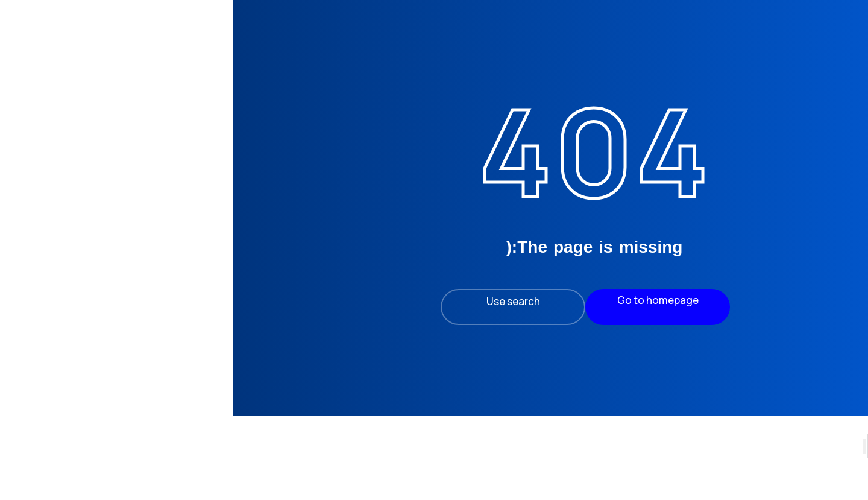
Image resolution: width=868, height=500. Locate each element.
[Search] (849, 473)
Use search (353, 301)
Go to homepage (498, 300)
